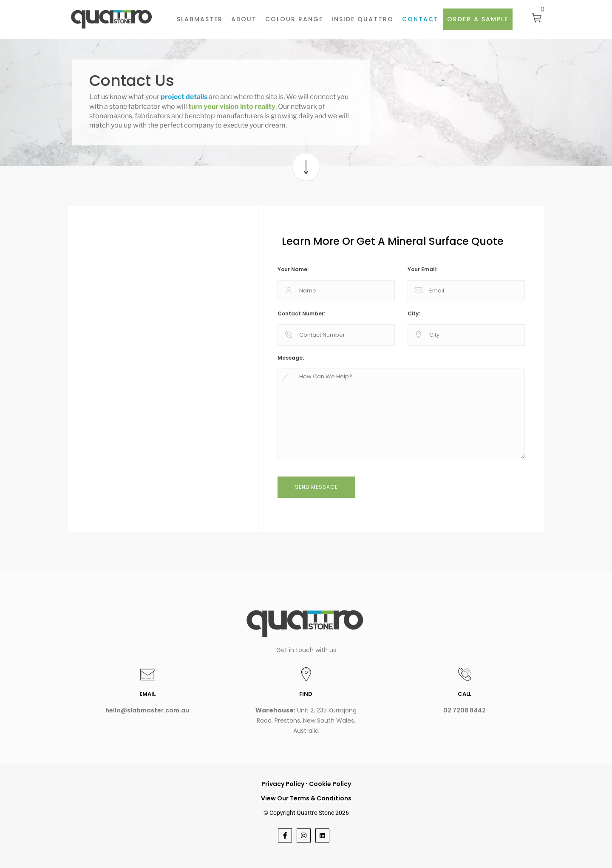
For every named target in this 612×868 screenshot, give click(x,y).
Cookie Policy (330, 784)
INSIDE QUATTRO (363, 19)
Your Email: (422, 269)
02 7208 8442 (465, 710)
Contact (420, 19)
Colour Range (294, 19)
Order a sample (478, 19)
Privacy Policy (283, 784)
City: (414, 314)
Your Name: (293, 269)
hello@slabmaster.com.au (147, 710)
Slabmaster (200, 19)
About (244, 19)
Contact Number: (301, 314)
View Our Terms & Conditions (306, 798)
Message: (291, 358)
